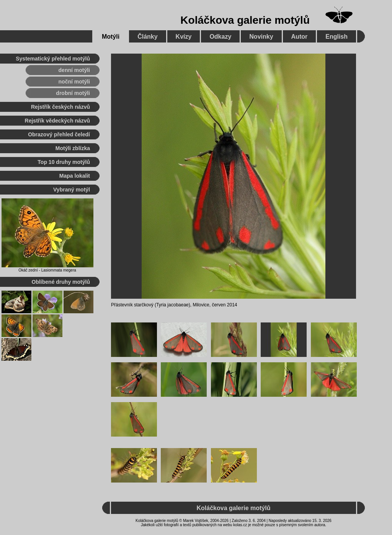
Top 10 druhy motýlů (64, 162)
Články (147, 37)
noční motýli (74, 82)
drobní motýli (73, 93)
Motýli (111, 37)
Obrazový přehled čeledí (59, 134)
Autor (300, 37)
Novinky (261, 37)
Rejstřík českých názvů (60, 107)
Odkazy (220, 37)
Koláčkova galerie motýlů (245, 20)
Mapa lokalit (75, 176)
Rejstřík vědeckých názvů (57, 121)
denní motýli (74, 70)
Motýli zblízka (73, 148)
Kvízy (184, 37)
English (336, 37)
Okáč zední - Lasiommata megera (47, 270)
